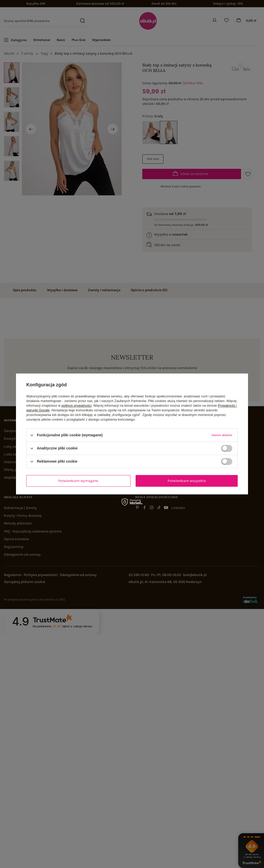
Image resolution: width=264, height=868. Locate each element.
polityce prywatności (77, 406)
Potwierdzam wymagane (78, 481)
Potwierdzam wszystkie (187, 481)
